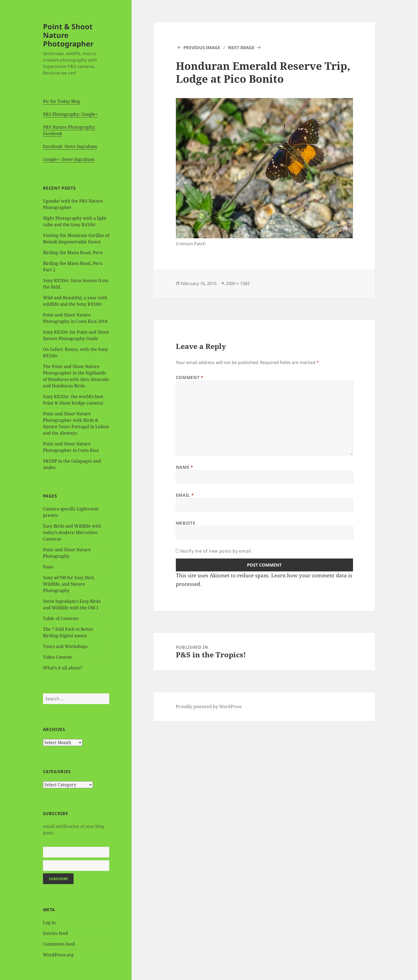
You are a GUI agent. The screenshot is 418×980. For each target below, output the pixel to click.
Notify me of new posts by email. (216, 551)
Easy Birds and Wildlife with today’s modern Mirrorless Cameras (72, 532)
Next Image (241, 48)
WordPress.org (58, 955)
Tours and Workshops (65, 646)
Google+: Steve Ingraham (69, 159)
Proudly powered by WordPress (209, 707)
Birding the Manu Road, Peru (73, 253)
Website (186, 523)
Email (185, 495)
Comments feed (59, 944)
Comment (190, 377)
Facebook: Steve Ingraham (70, 146)
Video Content (57, 657)
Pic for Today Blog (61, 101)
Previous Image (202, 48)
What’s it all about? (63, 668)
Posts (48, 567)
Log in (49, 923)
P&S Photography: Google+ (70, 114)
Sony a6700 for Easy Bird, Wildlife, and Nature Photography (69, 584)
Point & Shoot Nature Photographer (68, 35)
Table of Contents (61, 618)
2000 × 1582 (238, 283)
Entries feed (55, 933)
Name (185, 467)
